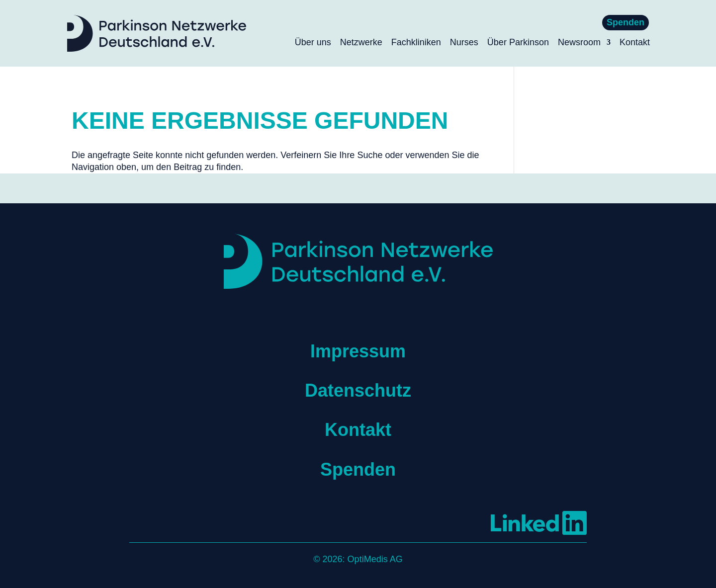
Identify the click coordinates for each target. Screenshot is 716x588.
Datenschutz (358, 390)
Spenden (626, 22)
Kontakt (635, 43)
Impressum (358, 351)
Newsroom (579, 43)
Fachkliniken (416, 43)
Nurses (464, 43)
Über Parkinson (518, 43)
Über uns (313, 43)
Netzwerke (361, 43)
